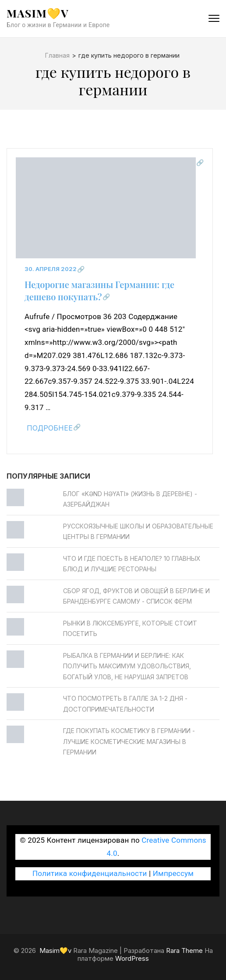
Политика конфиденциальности (90, 873)
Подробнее (50, 428)
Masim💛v (38, 13)
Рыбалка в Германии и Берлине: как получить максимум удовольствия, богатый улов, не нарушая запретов (127, 666)
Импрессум (173, 873)
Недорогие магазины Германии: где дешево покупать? (99, 290)
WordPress (132, 958)
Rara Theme (184, 950)
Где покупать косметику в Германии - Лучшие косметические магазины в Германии (129, 741)
